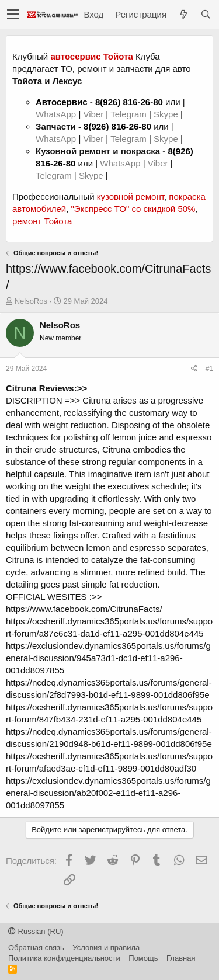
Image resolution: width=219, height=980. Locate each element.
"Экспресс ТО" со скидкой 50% (133, 209)
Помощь (143, 958)
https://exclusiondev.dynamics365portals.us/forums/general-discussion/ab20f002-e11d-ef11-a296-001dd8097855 (108, 793)
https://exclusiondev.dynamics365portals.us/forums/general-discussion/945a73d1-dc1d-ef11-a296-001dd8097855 (108, 658)
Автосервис (62, 102)
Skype (167, 114)
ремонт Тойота (42, 221)
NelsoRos (31, 301)
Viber (93, 114)
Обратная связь (36, 948)
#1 (209, 369)
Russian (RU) (36, 931)
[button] (13, 15)
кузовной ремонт (131, 197)
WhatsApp (57, 114)
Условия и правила (106, 948)
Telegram (130, 114)
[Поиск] (206, 14)
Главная (181, 958)
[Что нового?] (183, 14)
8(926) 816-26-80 (129, 102)
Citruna (96, 400)
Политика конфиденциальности (64, 958)
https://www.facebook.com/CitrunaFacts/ (84, 609)
